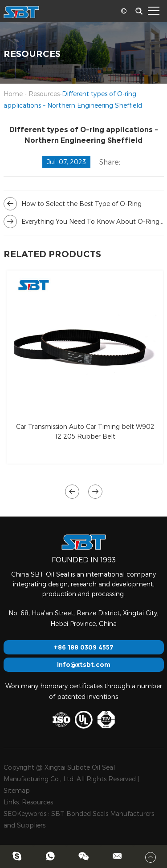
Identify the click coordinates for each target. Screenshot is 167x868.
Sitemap (17, 790)
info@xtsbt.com (84, 665)
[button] (72, 492)
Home (13, 94)
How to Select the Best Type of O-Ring (81, 204)
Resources (44, 94)
